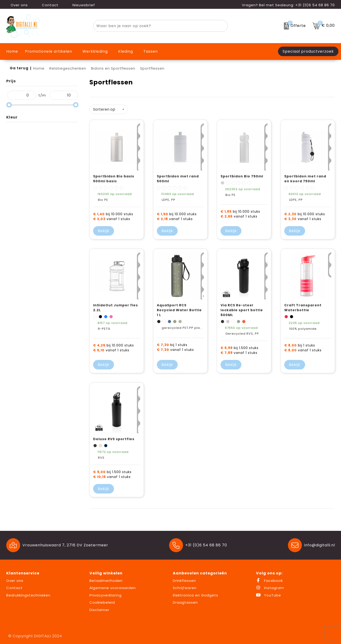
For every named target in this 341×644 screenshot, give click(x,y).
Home (39, 68)
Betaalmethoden (106, 579)
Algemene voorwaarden (113, 586)
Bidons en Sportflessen (113, 68)
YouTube (268, 593)
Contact (48, 5)
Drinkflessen (184, 579)
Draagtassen (185, 601)
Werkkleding (95, 51)
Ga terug (19, 68)
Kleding (126, 51)
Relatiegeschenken (68, 68)
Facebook (269, 579)
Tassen (151, 51)
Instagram (270, 586)
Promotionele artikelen (49, 51)
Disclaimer (99, 608)
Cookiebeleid (102, 601)
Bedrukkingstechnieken (28, 593)
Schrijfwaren (185, 586)
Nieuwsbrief (81, 5)
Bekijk (104, 229)
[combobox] (155, 26)
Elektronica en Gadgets (196, 593)
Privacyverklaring (106, 593)
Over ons (17, 5)
